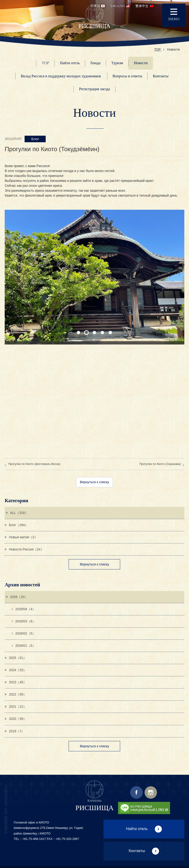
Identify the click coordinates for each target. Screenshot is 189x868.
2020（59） (16, 719)
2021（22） (16, 707)
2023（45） (16, 682)
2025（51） (16, 658)
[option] (94, 277)
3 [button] (94, 333)
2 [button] (87, 333)
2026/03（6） (24, 621)
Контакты (137, 851)
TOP (159, 49)
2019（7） (15, 731)
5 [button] (110, 333)
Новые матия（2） (21, 537)
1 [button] (79, 333)
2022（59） (16, 694)
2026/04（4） (24, 609)
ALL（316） (17, 513)
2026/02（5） (24, 633)
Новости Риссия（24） (24, 549)
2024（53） (16, 670)
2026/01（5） (24, 646)
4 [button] (102, 333)
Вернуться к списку (94, 482)
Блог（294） (16, 525)
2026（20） (16, 597)
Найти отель (137, 829)
